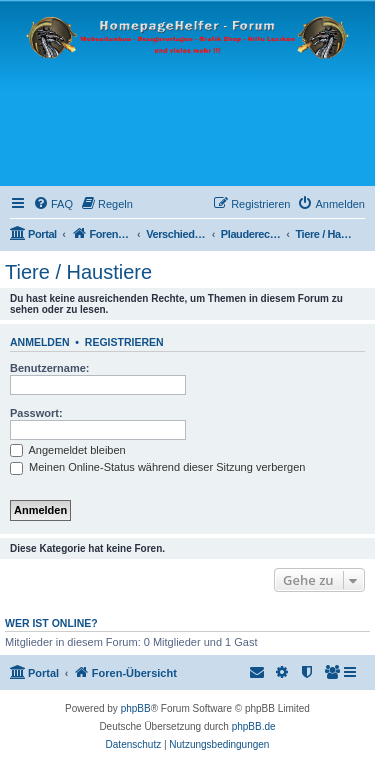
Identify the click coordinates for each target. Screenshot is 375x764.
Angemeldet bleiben (68, 450)
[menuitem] (53, 204)
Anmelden (40, 342)
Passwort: (36, 413)
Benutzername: (49, 368)
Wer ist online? (51, 623)
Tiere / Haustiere (78, 272)
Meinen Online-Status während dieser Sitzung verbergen (157, 467)
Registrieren (124, 342)
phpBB (136, 708)
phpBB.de (254, 726)
